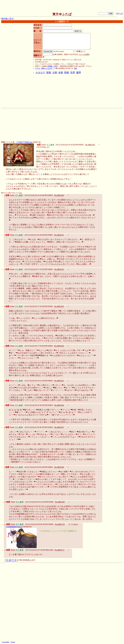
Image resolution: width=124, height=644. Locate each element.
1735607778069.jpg (24, 142)
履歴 (79, 73)
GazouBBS (6, 642)
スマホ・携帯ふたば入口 (44, 68)
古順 (55, 73)
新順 (49, 73)
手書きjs (37, 42)
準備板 (50, 66)
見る (21, 193)
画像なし (79, 51)
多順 (61, 73)
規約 (76, 68)
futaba (13, 642)
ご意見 (55, 66)
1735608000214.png (14, 527)
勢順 (67, 73)
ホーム (120, 13)
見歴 (73, 73)
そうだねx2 (73, 524)
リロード (11, 560)
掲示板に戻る (7, 19)
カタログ (40, 73)
